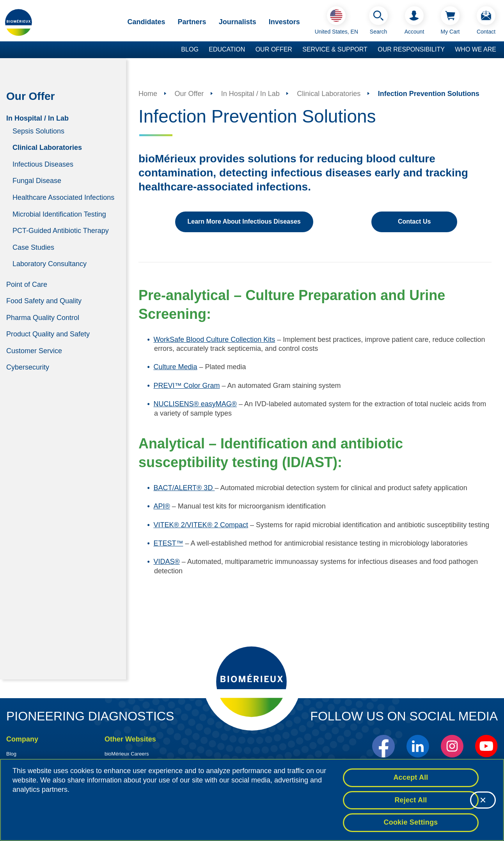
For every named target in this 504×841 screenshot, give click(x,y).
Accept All (411, 777)
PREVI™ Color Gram (186, 386)
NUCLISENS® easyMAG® (195, 404)
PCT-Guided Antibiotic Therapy (61, 231)
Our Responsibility (411, 49)
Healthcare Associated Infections (63, 197)
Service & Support (335, 49)
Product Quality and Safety (48, 334)
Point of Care (27, 284)
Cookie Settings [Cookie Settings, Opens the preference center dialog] (411, 822)
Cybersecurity (28, 367)
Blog (190, 49)
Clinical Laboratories (47, 148)
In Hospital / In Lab (37, 118)
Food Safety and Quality (44, 301)
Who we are (476, 49)
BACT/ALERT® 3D (184, 488)
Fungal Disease (37, 181)
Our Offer (274, 49)
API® (161, 506)
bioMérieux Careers (127, 754)
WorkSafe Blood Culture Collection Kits (214, 340)
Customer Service (34, 350)
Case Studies (33, 247)
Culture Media (175, 367)
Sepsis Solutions (38, 131)
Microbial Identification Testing (59, 214)
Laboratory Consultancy (50, 264)
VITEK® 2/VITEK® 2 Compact (201, 525)
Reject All (411, 800)
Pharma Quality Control (43, 317)
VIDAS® (166, 562)
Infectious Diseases (43, 164)
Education (227, 49)
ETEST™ (168, 543)
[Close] (483, 800)
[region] (252, 800)
